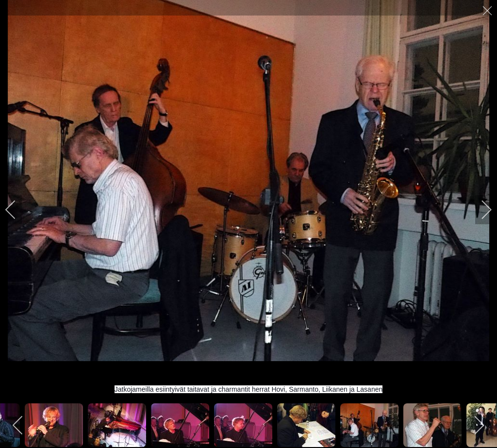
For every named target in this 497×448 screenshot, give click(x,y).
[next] (480, 210)
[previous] (17, 210)
